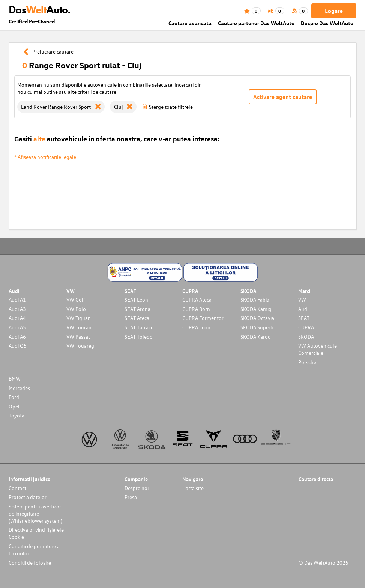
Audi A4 (17, 318)
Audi (303, 309)
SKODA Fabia (255, 299)
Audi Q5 (18, 346)
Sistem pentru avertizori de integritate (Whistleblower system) (35, 514)
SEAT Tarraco (139, 327)
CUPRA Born (196, 309)
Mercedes (19, 388)
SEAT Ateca (137, 318)
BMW (15, 379)
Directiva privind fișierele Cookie (36, 533)
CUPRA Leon (196, 327)
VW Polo (76, 309)
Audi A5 (17, 327)
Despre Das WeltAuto (327, 23)
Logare (334, 11)
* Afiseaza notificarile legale (45, 157)
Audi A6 (17, 337)
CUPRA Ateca (197, 299)
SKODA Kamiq (256, 309)
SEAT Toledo (139, 337)
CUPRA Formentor (203, 318)
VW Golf (76, 299)
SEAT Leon (136, 299)
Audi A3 (17, 309)
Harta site (193, 488)
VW (302, 299)
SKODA (306, 337)
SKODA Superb (257, 327)
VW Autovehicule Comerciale (318, 349)
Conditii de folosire (30, 563)
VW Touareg (80, 346)
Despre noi (137, 488)
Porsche (307, 362)
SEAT (304, 318)
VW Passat (78, 337)
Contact (17, 488)
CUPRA (306, 327)
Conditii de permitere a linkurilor (34, 550)
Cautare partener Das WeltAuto (256, 23)
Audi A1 (17, 299)
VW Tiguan (79, 318)
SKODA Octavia (257, 318)
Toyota (17, 415)
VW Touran (79, 327)
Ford (14, 397)
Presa (131, 497)
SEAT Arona (137, 309)
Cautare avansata (190, 23)
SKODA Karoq (256, 337)
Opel (14, 406)
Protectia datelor (28, 497)
